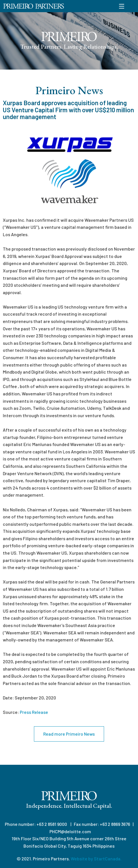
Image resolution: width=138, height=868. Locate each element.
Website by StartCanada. (96, 859)
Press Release (34, 712)
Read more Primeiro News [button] (69, 734)
